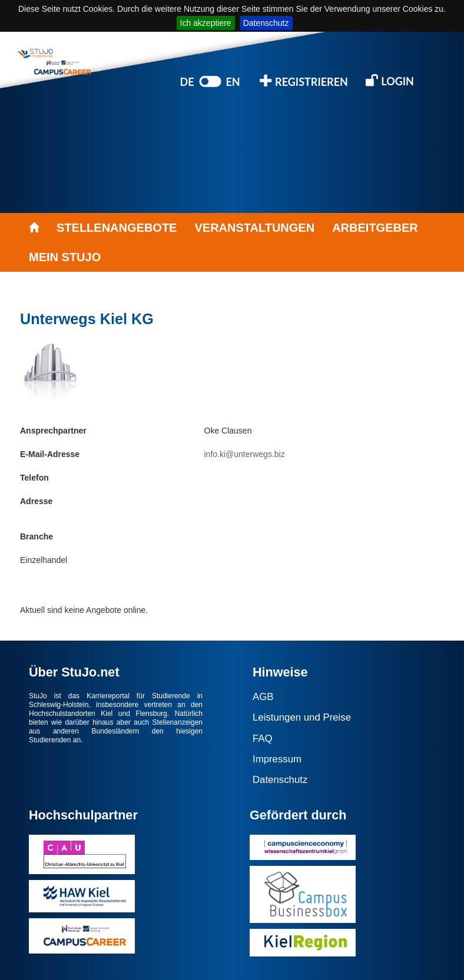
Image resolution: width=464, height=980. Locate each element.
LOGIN (390, 80)
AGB (263, 697)
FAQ (263, 739)
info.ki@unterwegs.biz (245, 454)
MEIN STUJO (65, 257)
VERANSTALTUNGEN (254, 228)
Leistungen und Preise (302, 717)
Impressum (277, 759)
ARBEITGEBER (375, 228)
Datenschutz (266, 23)
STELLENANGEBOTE (117, 228)
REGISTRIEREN (304, 81)
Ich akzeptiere (206, 23)
